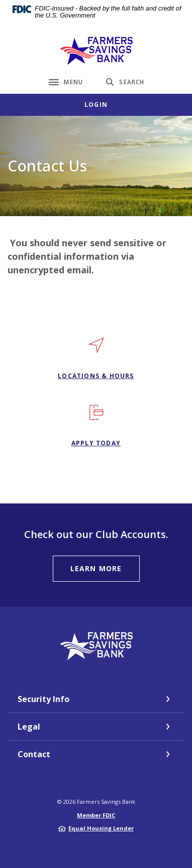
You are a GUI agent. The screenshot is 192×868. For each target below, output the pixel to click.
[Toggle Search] (125, 82)
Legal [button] (29, 727)
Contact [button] (34, 754)
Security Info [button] (43, 699)
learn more (96, 568)
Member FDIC (96, 815)
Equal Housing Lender (101, 828)
